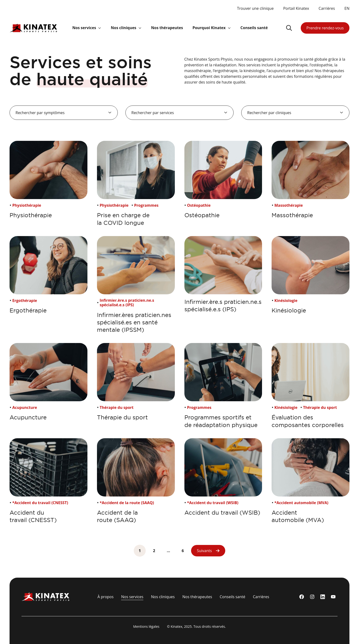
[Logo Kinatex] (33, 28)
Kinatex (177, 626)
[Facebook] (302, 597)
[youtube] (333, 597)
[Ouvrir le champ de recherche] (289, 28)
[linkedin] (323, 597)
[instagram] (312, 597)
